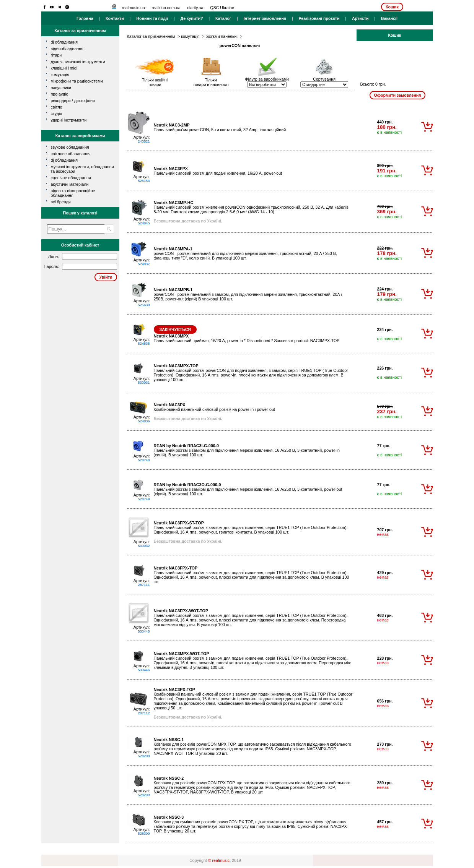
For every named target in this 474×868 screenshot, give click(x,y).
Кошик (392, 7)
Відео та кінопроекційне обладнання (73, 193)
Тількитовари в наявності (211, 82)
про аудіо (60, 94)
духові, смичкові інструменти (78, 62)
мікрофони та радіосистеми (77, 81)
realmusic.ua (133, 8)
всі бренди (61, 202)
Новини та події (152, 18)
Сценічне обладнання (71, 178)
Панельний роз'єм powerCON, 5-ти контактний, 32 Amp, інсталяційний (220, 127)
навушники (61, 88)
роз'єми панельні (222, 36)
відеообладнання (67, 49)
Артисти (360, 18)
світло (57, 107)
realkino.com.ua (166, 8)
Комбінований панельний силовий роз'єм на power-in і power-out (214, 407)
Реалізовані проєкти (319, 18)
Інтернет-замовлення (265, 18)
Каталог (223, 18)
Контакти (115, 18)
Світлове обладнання (71, 154)
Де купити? (191, 18)
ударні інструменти (69, 120)
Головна (85, 18)
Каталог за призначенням (151, 36)
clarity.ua (195, 8)
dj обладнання (64, 42)
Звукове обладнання (70, 147)
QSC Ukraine (222, 8)
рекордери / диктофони (73, 101)
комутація (60, 75)
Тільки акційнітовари (155, 82)
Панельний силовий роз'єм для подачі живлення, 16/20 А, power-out (218, 171)
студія (57, 114)
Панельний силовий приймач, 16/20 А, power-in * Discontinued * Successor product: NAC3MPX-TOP (247, 338)
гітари (56, 55)
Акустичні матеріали (70, 184)
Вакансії (389, 18)
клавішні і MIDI (64, 68)
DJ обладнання (64, 160)
